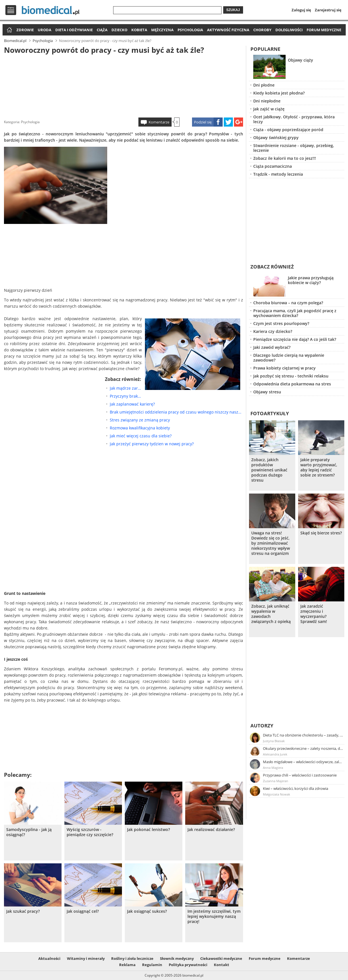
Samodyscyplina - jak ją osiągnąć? (29, 832)
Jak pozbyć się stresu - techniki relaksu (291, 376)
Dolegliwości (289, 30)
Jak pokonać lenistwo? (148, 830)
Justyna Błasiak (274, 741)
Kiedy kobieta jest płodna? (279, 93)
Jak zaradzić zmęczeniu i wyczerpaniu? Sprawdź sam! (314, 614)
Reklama (127, 965)
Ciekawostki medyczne (221, 958)
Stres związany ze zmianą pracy (140, 420)
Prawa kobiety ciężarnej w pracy (284, 368)
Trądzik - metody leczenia (278, 174)
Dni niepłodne (267, 101)
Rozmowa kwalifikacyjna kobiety (140, 428)
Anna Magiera (273, 768)
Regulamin (152, 965)
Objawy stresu (267, 392)
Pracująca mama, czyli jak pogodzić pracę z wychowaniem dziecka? (295, 313)
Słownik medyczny (177, 958)
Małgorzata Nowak (277, 794)
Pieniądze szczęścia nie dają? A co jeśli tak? (295, 339)
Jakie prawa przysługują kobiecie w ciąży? (311, 280)
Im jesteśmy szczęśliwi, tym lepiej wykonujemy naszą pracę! (214, 916)
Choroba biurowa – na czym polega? (288, 303)
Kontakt (222, 965)
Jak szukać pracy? (23, 911)
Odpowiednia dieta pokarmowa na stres (292, 384)
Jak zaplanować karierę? (132, 404)
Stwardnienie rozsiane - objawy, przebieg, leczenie (294, 148)
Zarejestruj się (328, 10)
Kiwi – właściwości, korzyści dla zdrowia (296, 788)
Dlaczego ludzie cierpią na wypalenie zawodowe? (289, 358)
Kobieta (139, 30)
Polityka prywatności (188, 965)
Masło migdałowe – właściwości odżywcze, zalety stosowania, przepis (303, 762)
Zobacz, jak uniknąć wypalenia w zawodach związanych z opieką (271, 614)
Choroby (262, 30)
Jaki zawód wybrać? (272, 347)
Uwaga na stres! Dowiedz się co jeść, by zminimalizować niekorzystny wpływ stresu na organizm (271, 543)
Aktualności (49, 958)
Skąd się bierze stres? (321, 533)
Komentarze (159, 122)
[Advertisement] (123, 85)
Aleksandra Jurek (275, 754)
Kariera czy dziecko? (273, 331)
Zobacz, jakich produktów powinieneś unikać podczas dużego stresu (269, 470)
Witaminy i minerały (86, 958)
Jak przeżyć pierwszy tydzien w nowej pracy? (152, 444)
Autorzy (262, 726)
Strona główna (9, 30)
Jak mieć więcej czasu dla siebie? (141, 436)
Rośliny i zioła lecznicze (132, 958)
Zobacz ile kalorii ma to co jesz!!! (285, 158)
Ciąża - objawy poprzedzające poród (288, 130)
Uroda (45, 30)
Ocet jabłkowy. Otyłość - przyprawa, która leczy (294, 119)
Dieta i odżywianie (74, 30)
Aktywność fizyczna (228, 30)
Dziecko (119, 30)
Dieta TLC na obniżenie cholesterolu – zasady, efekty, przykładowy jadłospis (303, 735)
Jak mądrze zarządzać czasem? (126, 388)
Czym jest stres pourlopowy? (281, 323)
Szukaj (233, 10)
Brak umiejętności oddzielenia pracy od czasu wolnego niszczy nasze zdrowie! (176, 412)
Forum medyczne (324, 30)
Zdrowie (25, 30)
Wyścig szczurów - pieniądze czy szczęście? (90, 832)
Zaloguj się (301, 10)
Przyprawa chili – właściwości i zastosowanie (300, 775)
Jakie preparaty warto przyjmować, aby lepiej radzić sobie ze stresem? (319, 467)
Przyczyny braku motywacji (126, 396)
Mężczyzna (162, 30)
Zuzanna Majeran (276, 781)
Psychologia (190, 30)
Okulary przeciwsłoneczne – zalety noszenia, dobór (303, 748)
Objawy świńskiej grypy (276, 138)
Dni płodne (264, 85)
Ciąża (102, 30)
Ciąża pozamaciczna (273, 166)
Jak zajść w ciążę (269, 109)
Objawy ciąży (300, 60)
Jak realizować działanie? (211, 830)
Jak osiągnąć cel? (83, 911)
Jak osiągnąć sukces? (147, 911)
